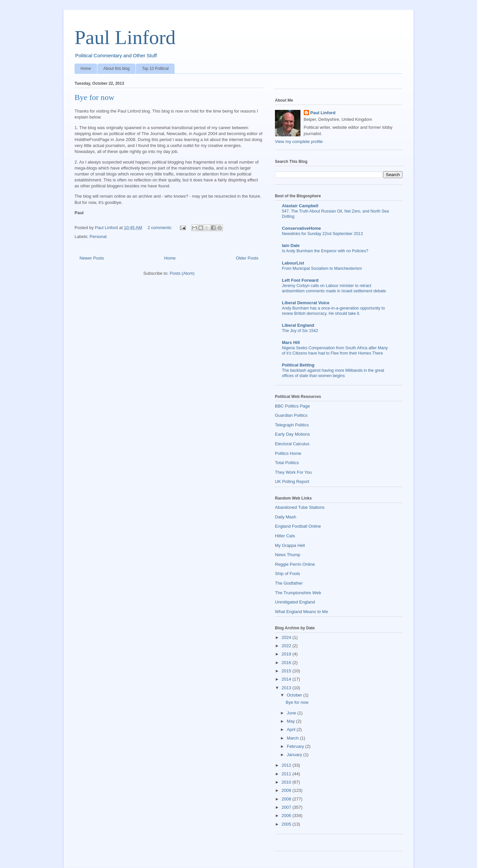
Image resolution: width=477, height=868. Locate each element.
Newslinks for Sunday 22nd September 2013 (322, 234)
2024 (287, 637)
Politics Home (288, 453)
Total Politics (287, 463)
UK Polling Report (292, 482)
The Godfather (289, 583)
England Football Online (298, 526)
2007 (287, 807)
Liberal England (298, 325)
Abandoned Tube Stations (300, 507)
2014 (287, 679)
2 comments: (160, 228)
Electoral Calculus (292, 444)
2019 (287, 654)
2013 (287, 688)
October (295, 695)
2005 (287, 824)
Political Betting (298, 365)
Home (86, 69)
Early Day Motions (292, 434)
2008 (287, 799)
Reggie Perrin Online (295, 564)
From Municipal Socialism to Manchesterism (322, 268)
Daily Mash (286, 517)
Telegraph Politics (292, 425)
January (295, 755)
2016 (287, 663)
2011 (287, 774)
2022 (287, 646)
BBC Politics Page (292, 406)
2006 (287, 816)
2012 (287, 765)
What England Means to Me (301, 612)
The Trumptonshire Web (298, 593)
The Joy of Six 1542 (300, 331)
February (296, 746)
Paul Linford (125, 37)
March (293, 738)
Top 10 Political (155, 69)
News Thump (288, 555)
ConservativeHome (301, 228)
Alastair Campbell (300, 206)
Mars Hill (291, 342)
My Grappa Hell (290, 545)
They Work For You (293, 472)
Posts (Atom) (182, 273)
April (292, 729)
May (291, 721)
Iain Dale (291, 245)
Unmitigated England (295, 602)
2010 (287, 782)
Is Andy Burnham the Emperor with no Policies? (325, 251)
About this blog (116, 69)
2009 (287, 790)
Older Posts (247, 258)
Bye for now (94, 97)
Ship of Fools (288, 574)
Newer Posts (92, 258)
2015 (287, 671)
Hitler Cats (285, 536)
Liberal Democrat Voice (306, 303)
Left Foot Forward (300, 280)
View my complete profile (299, 142)
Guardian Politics (291, 415)
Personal (98, 237)
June (292, 713)
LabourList (293, 263)
